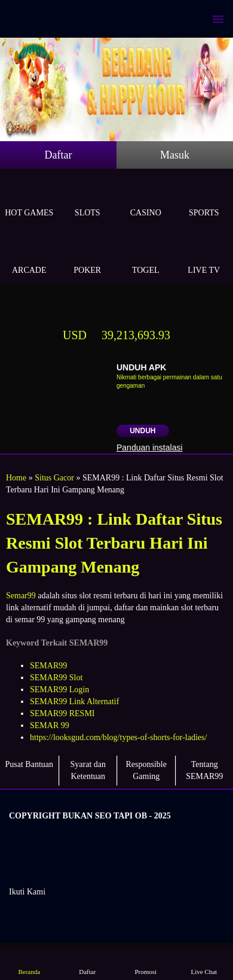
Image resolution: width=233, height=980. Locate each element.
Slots (88, 199)
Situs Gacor (54, 478)
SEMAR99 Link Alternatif (74, 701)
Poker (88, 256)
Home (16, 478)
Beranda (29, 963)
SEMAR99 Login (59, 690)
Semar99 (21, 596)
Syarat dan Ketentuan (88, 770)
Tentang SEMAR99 (204, 770)
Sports (204, 199)
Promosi (146, 963)
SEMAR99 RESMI (62, 713)
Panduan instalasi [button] (150, 448)
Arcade (29, 256)
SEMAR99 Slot (56, 678)
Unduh (142, 431)
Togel (146, 256)
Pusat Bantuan (30, 764)
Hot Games (29, 199)
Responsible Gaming (146, 770)
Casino (146, 199)
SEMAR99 (48, 666)
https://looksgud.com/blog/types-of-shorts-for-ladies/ (118, 737)
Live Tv (204, 256)
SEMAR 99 (50, 725)
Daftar (59, 155)
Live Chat (204, 963)
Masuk (175, 155)
